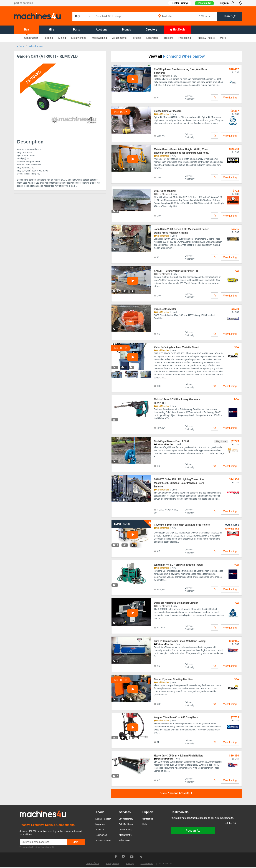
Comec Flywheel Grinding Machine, (174, 679)
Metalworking (79, 38)
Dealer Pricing (126, 830)
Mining (62, 38)
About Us (100, 830)
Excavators (152, 38)
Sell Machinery (126, 824)
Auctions (102, 30)
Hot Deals (178, 29)
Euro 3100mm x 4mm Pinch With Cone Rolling (180, 641)
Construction (31, 38)
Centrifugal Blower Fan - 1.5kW (171, 441)
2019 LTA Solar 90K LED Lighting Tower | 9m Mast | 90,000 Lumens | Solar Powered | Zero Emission (179, 483)
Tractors (168, 38)
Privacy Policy (112, 864)
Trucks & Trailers (205, 38)
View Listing (230, 98)
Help (145, 824)
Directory (151, 30)
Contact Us (148, 819)
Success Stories (103, 841)
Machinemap (147, 864)
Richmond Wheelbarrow (184, 56)
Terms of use (92, 864)
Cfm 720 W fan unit (165, 191)
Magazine (100, 824)
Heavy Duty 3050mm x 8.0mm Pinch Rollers (179, 756)
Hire (52, 30)
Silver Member (163, 76)
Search (230, 16)
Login (98, 819)
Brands (127, 30)
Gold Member (163, 114)
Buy (26, 30)
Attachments (119, 38)
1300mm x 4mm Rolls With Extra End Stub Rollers (182, 525)
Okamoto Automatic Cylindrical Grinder (176, 603)
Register (107, 819)
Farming (48, 38)
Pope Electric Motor (165, 309)
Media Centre (125, 835)
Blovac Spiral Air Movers (168, 111)
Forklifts (136, 38)
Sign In (224, 3)
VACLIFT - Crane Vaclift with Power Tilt (176, 271)
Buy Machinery (126, 819)
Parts (77, 30)
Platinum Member (165, 444)
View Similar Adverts (177, 793)
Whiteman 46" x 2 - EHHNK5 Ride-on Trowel (178, 565)
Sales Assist (125, 841)
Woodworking (99, 38)
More (223, 38)
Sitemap (130, 864)
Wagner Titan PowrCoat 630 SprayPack (176, 717)
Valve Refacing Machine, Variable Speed (177, 347)
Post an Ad (204, 3)
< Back (21, 46)
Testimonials (101, 835)
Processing (185, 38)
